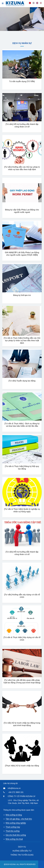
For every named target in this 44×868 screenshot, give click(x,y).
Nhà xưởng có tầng (14, 815)
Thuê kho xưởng (13, 831)
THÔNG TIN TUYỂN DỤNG (22, 855)
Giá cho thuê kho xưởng (16, 835)
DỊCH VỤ (22, 847)
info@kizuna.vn (14, 788)
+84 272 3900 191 (16, 792)
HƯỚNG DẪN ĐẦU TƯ (22, 851)
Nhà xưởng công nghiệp (16, 823)
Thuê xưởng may (13, 827)
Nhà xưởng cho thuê (14, 839)
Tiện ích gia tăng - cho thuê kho (19, 819)
